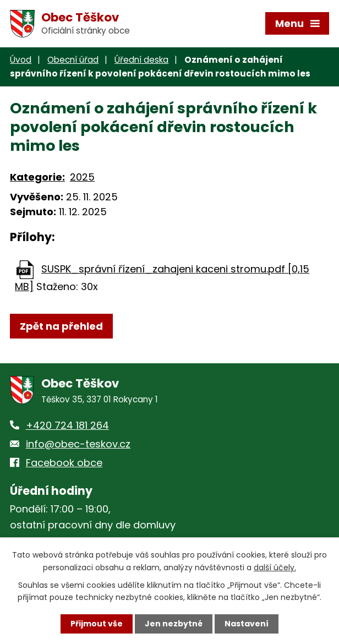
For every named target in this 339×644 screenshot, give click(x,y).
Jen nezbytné (174, 624)
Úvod (21, 60)
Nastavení (247, 624)
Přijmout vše (97, 624)
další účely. (275, 567)
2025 (82, 178)
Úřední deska (141, 60)
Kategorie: (37, 178)
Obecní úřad (73, 60)
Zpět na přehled (61, 326)
